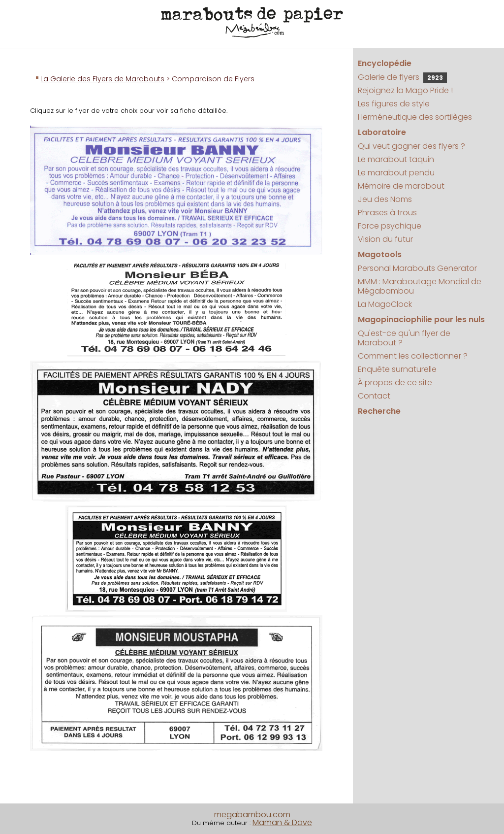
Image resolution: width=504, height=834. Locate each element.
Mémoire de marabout (401, 186)
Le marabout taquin (396, 159)
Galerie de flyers (402, 77)
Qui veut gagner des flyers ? (411, 146)
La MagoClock (385, 304)
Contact (374, 396)
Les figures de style (394, 104)
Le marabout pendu (396, 173)
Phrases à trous (387, 213)
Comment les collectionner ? (413, 356)
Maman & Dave (282, 822)
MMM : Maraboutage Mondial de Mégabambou (420, 286)
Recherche (379, 411)
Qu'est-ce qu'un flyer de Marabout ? (404, 338)
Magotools (380, 254)
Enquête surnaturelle (397, 369)
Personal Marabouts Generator (417, 268)
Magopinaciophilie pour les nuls (421, 319)
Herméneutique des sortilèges (415, 117)
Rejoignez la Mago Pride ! (405, 90)
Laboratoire (382, 132)
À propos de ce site (395, 383)
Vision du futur (385, 239)
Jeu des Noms (385, 199)
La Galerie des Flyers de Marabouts (102, 79)
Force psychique (390, 226)
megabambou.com (252, 815)
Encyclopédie (385, 63)
